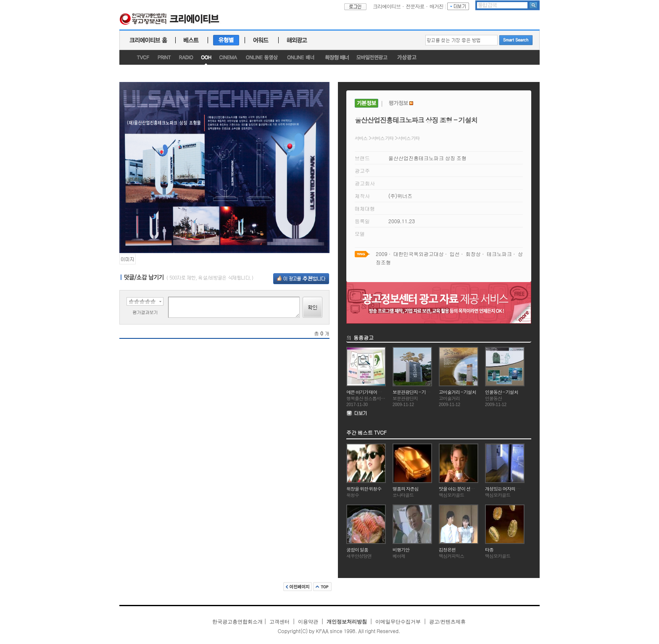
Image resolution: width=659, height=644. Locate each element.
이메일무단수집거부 (398, 622)
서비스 (361, 138)
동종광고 (364, 337)
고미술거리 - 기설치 (457, 392)
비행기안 (401, 550)
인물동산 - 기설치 (502, 392)
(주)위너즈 (400, 196)
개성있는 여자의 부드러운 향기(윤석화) (521, 489)
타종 (489, 550)
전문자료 (415, 6)
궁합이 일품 (357, 550)
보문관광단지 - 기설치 (413, 392)
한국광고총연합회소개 (237, 622)
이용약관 (308, 622)
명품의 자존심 (406, 489)
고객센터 (279, 622)
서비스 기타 (383, 138)
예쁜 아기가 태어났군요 (368, 392)
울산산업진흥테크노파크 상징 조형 (427, 158)
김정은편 (447, 550)
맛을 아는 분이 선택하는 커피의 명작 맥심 (477, 489)
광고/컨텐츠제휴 (447, 622)
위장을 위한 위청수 (364, 489)
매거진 (436, 6)
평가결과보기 (145, 312)
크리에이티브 (387, 6)
